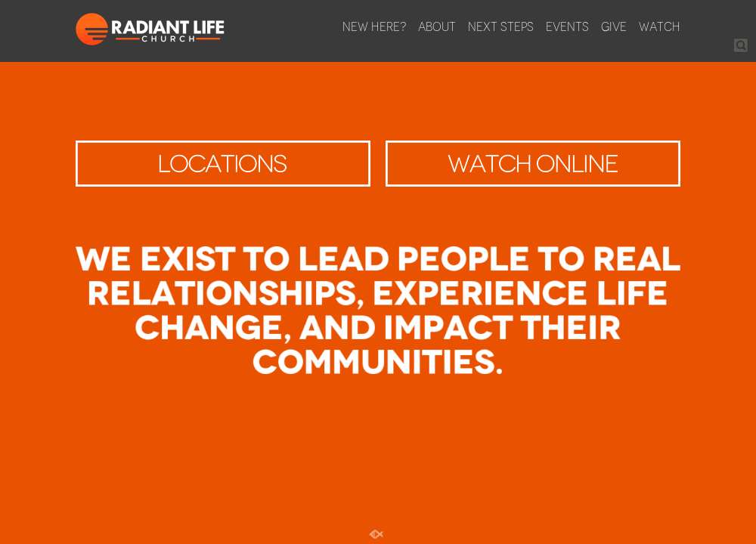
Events (567, 27)
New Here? (374, 27)
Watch (660, 27)
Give (614, 27)
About (437, 27)
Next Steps (501, 27)
